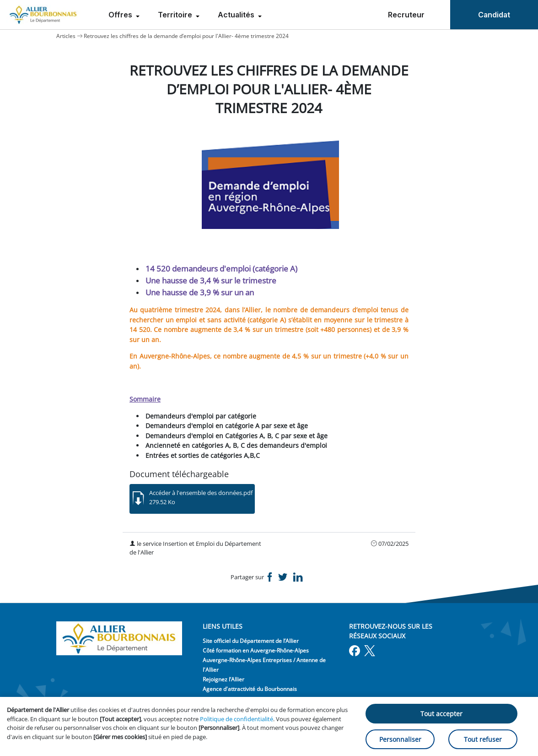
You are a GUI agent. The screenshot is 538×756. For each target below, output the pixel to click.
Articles (66, 36)
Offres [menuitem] (121, 15)
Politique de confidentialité (237, 719)
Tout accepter (441, 714)
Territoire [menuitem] (176, 15)
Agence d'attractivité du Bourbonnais (250, 689)
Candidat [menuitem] (494, 15)
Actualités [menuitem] (237, 15)
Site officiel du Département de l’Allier (251, 641)
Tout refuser (483, 739)
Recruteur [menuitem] (406, 15)
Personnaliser (400, 739)
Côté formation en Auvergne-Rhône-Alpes (256, 650)
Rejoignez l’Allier (223, 679)
